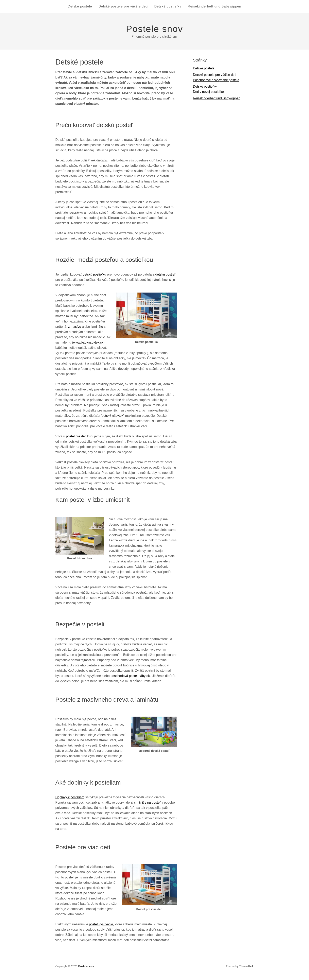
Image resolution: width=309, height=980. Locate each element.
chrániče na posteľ (147, 806)
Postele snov (155, 32)
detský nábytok (112, 419)
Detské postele (75, 8)
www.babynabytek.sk (88, 346)
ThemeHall (246, 969)
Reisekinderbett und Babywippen (219, 8)
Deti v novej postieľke (208, 95)
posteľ (93, 927)
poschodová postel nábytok (130, 679)
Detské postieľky (169, 8)
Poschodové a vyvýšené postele (216, 83)
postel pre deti (76, 440)
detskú (160, 278)
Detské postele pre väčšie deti (122, 8)
